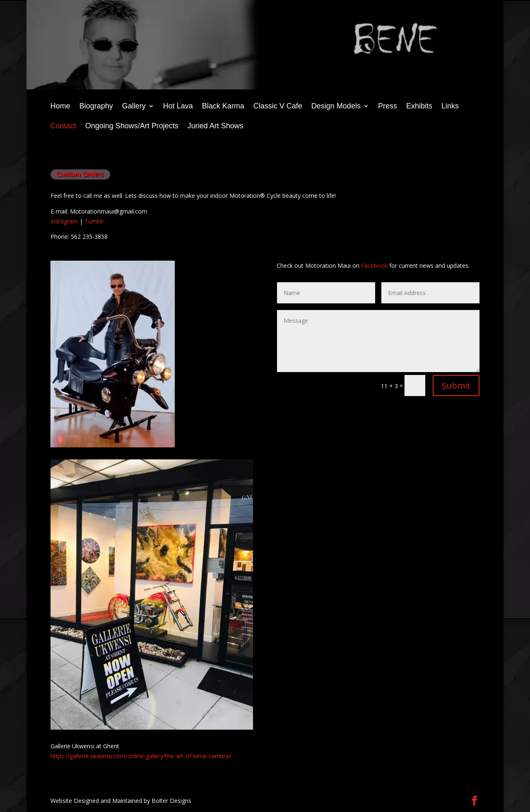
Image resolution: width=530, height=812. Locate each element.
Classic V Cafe (278, 107)
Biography (96, 107)
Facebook (374, 265)
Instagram (64, 221)
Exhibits (419, 107)
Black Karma (223, 107)
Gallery (134, 107)
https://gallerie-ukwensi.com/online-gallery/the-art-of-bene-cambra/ (141, 756)
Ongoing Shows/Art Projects (132, 126)
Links (450, 107)
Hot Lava (178, 107)
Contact (63, 126)
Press (388, 107)
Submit (456, 386)
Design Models (336, 107)
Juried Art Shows (216, 126)
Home (60, 107)
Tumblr (94, 221)
